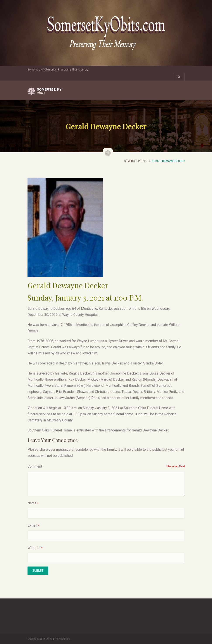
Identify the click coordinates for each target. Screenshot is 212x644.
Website (34, 548)
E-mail (32, 525)
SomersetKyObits (136, 161)
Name (32, 503)
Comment (35, 466)
